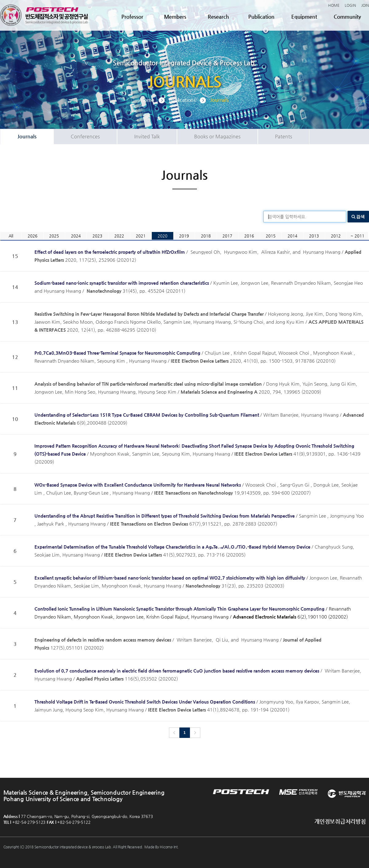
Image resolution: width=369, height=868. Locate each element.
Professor (132, 17)
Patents (284, 136)
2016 (249, 236)
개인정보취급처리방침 (340, 821)
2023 (97, 236)
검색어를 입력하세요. (287, 217)
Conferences (85, 136)
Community (347, 17)
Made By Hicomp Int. (161, 847)
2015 (271, 236)
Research (218, 17)
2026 (33, 236)
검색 (360, 217)
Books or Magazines (217, 136)
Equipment (304, 17)
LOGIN (350, 5)
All (11, 236)
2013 (314, 236)
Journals (27, 136)
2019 (184, 236)
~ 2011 (357, 236)
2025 (54, 236)
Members (175, 17)
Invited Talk (147, 136)
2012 (336, 236)
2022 (119, 236)
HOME (334, 5)
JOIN (365, 5)
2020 (163, 236)
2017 (227, 236)
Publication (261, 17)
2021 (141, 236)
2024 (76, 236)
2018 (206, 236)
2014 (292, 236)
